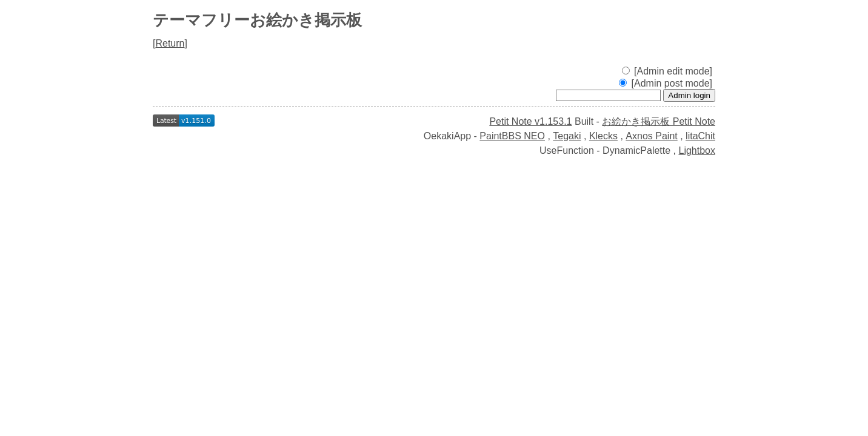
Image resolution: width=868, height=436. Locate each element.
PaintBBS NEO (512, 136)
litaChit (700, 136)
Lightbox (697, 150)
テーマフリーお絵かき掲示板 (257, 20)
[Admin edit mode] (667, 71)
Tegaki (567, 136)
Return (170, 43)
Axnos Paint (651, 136)
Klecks (603, 136)
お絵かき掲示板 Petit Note (659, 121)
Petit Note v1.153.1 (530, 121)
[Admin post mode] (666, 83)
